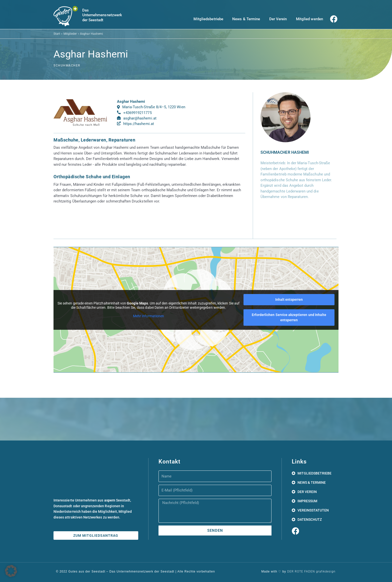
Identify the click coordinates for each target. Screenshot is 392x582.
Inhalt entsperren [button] (289, 299)
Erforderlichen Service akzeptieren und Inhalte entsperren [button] (289, 317)
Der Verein (278, 19)
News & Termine (246, 19)
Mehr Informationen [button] (149, 316)
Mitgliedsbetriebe (208, 19)
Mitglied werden (310, 19)
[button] (11, 571)
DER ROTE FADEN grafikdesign (311, 571)
